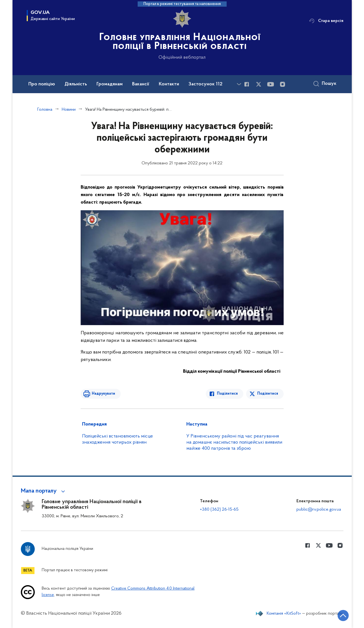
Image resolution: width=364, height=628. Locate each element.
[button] (44, 491)
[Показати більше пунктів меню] (239, 84)
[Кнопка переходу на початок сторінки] (343, 615)
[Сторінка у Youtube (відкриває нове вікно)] (271, 84)
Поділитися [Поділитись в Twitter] (268, 394)
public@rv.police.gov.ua (319, 510)
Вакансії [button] (141, 84)
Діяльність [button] (76, 84)
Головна (45, 110)
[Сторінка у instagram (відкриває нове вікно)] (283, 84)
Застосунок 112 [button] (205, 84)
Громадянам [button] (110, 84)
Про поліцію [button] (42, 84)
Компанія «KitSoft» (284, 614)
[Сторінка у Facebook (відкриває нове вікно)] (247, 84)
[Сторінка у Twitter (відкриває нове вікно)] (259, 84)
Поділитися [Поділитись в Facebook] (227, 394)
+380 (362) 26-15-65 (219, 510)
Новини (69, 110)
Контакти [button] (169, 84)
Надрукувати (103, 394)
